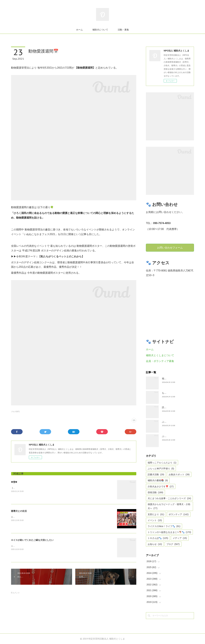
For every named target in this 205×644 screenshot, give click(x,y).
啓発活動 (155, 492)
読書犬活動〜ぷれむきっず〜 (176, 407)
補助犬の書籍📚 (158, 480)
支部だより (156, 514)
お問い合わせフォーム (170, 248)
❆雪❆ (14, 482)
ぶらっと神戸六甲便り (161, 469)
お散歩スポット (179, 474)
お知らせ (155, 544)
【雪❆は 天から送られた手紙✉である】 (28, 488)
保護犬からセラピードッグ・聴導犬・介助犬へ (169, 506)
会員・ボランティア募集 (160, 361)
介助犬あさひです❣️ (161, 486)
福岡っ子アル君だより (173, 378)
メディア (180, 538)
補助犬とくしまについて (160, 355)
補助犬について (100, 30)
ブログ (173, 544)
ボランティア (179, 514)
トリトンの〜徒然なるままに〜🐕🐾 (169, 532)
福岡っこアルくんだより (162, 463)
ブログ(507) (15, 412)
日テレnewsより (18, 517)
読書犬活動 (156, 474)
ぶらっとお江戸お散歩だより (176, 422)
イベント (155, 520)
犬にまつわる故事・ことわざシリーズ (169, 498)
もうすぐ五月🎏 (170, 393)
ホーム (79, 30)
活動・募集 (123, 30)
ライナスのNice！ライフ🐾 (164, 526)
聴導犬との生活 (19, 511)
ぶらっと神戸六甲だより (174, 436)
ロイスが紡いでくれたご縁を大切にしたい (32, 540)
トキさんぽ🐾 (158, 538)
